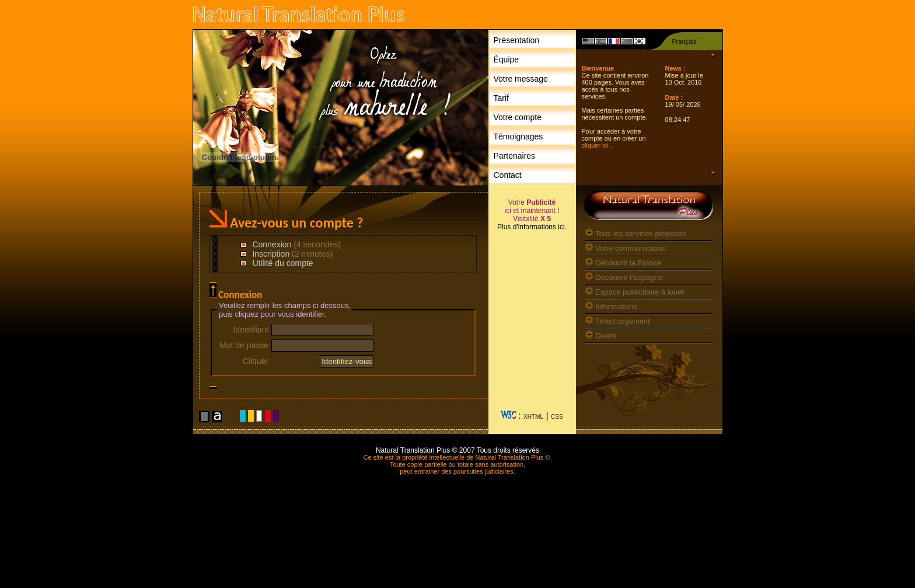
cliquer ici (596, 145)
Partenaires (515, 156)
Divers (601, 336)
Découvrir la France (623, 263)
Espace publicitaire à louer (635, 292)
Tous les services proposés (635, 234)
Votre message (521, 79)
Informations (611, 307)
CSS (557, 417)
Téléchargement (617, 321)
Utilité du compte (282, 263)
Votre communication (626, 248)
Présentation (517, 40)
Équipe (507, 60)
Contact (508, 175)
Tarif (501, 98)
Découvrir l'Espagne (624, 277)
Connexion (271, 244)
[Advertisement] (532, 325)
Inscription (270, 254)
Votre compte (518, 117)
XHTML (533, 417)
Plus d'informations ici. (532, 227)
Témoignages (518, 136)
